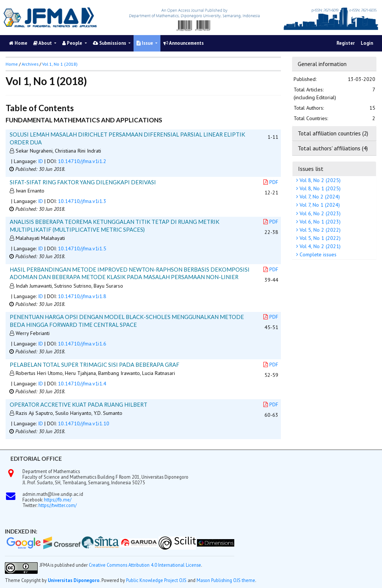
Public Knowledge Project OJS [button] (156, 580)
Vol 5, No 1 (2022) (319, 238)
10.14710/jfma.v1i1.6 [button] (82, 344)
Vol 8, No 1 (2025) (319, 188)
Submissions (110, 43)
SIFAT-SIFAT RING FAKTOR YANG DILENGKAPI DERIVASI (83, 182)
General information (322, 64)
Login (367, 43)
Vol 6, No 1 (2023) (319, 222)
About (43, 43)
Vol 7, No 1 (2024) (319, 205)
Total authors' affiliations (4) (333, 148)
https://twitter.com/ (57, 505)
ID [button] (40, 161)
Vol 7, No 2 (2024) (319, 197)
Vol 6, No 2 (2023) (319, 213)
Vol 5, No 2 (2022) (319, 230)
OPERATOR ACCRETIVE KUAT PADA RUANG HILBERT (79, 404)
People (73, 43)
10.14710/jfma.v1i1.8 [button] (82, 296)
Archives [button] (30, 64)
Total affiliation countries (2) (333, 133)
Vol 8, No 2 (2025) (319, 180)
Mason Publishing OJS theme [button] (226, 580)
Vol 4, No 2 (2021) (319, 246)
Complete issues (317, 254)
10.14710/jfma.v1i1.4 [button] (82, 384)
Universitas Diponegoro (74, 580)
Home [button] (12, 64)
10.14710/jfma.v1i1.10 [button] (84, 423)
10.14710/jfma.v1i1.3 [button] (82, 201)
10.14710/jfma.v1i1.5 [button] (82, 248)
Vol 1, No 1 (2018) (60, 64)
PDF (271, 182)
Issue (145, 43)
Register (346, 43)
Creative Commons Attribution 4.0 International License (145, 565)
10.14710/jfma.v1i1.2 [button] (82, 161)
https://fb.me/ (58, 500)
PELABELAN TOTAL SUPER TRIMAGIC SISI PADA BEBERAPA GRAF (95, 365)
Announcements (184, 43)
